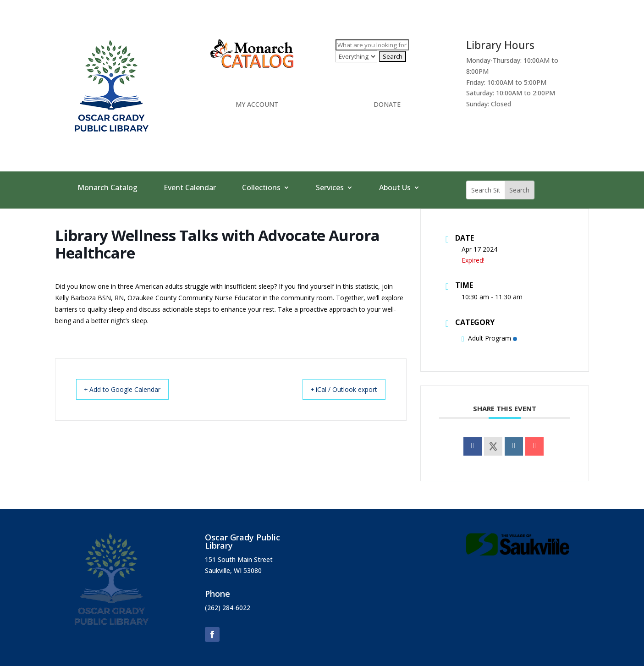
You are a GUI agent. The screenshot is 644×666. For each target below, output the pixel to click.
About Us (395, 188)
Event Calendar (190, 188)
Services (330, 188)
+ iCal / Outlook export (337, 389)
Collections (261, 188)
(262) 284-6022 (228, 608)
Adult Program (489, 338)
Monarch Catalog (107, 188)
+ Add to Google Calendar (130, 389)
